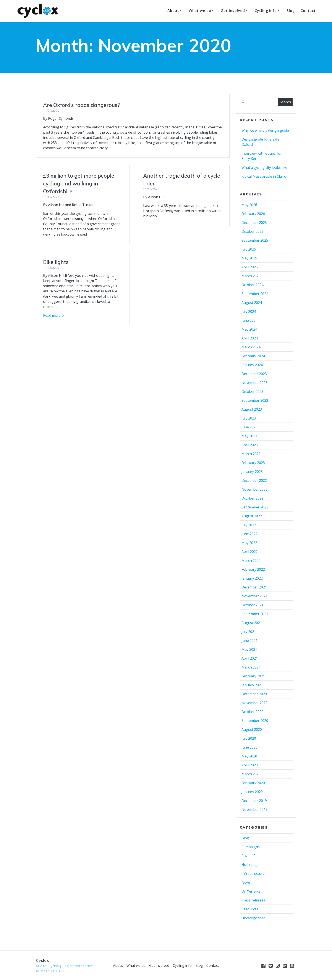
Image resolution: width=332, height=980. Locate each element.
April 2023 (250, 445)
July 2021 (249, 632)
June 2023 (249, 427)
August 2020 (252, 729)
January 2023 (252, 472)
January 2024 (252, 365)
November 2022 (254, 489)
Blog (291, 11)
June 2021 (249, 641)
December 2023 (254, 374)
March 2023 (251, 454)
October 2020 (252, 712)
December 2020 (254, 694)
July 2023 (249, 418)
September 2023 (255, 400)
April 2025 (250, 267)
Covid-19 (249, 856)
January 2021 (252, 685)
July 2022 (249, 525)
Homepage (250, 865)
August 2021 (252, 623)
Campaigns (251, 847)
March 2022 (251, 560)
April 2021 (250, 658)
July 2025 (249, 249)
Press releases (253, 900)
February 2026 (253, 214)
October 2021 (252, 605)
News (246, 882)
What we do (200, 11)
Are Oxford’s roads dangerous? (81, 105)
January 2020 (252, 792)
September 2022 (255, 507)
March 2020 (251, 774)
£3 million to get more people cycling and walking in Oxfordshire (79, 184)
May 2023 (249, 436)
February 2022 (253, 569)
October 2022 (252, 498)
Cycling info (266, 11)
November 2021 (254, 596)
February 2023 (253, 463)
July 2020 (249, 738)
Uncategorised (253, 918)
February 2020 (253, 783)
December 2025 (254, 223)
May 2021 (249, 649)
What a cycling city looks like (264, 167)
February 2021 (253, 676)
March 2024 (251, 347)
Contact (308, 11)
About (173, 11)
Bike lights (156, 244)
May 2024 (249, 329)
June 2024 (249, 320)
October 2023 (252, 392)
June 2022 (249, 534)
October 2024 (252, 285)
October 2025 (252, 231)
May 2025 (249, 258)
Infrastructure (253, 873)
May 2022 (249, 543)
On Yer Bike (251, 891)
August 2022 (252, 516)
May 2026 (249, 205)
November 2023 (254, 383)
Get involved (233, 11)
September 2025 (255, 240)
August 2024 (252, 303)
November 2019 (254, 810)
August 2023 (252, 409)
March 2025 (251, 276)
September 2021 (255, 614)
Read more (152, 297)
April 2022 (250, 552)
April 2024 (250, 338)
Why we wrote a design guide (265, 130)
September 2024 (255, 294)
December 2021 (254, 587)
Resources (250, 909)
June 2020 (249, 747)
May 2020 (249, 756)
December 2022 (254, 480)
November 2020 (254, 703)
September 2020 (255, 721)
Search (285, 102)
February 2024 (253, 356)
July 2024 (249, 311)
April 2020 (250, 765)
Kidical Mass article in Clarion (265, 176)
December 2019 (254, 801)
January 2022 (252, 578)
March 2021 (251, 667)
